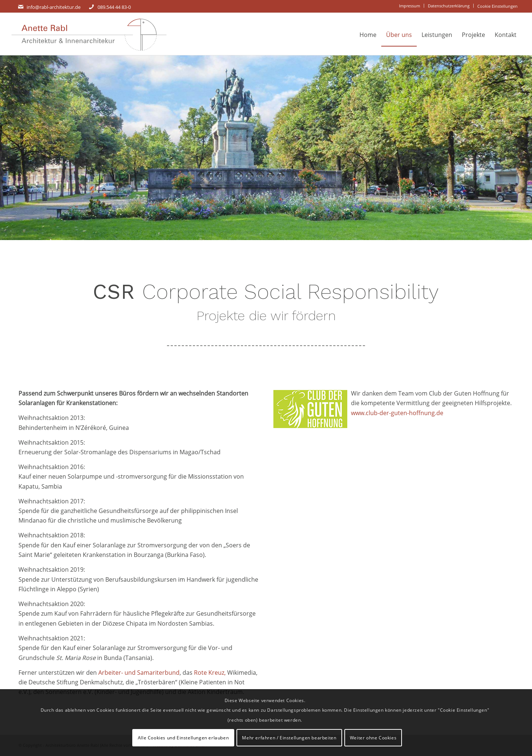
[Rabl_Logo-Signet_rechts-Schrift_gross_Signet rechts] (89, 35)
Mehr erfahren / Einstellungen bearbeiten (289, 738)
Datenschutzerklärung (449, 6)
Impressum (410, 6)
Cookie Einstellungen (497, 6)
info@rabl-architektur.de (54, 7)
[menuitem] (410, 6)
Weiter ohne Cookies (373, 738)
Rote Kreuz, (210, 673)
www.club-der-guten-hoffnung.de (397, 413)
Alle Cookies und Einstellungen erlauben (183, 738)
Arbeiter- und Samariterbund (139, 673)
